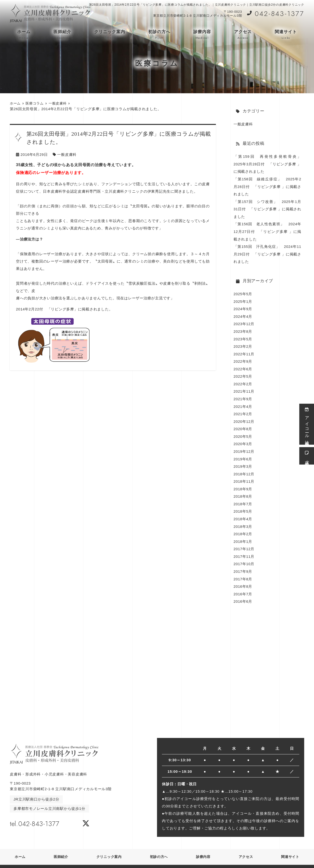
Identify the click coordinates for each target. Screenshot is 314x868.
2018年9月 (243, 483)
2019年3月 (243, 461)
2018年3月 (243, 520)
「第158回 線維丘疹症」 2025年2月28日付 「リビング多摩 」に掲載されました (267, 186)
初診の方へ (159, 35)
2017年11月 (244, 549)
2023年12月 (244, 321)
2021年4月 (243, 402)
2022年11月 (244, 351)
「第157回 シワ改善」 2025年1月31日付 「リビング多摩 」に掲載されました (267, 208)
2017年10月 (244, 557)
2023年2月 (243, 343)
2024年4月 (243, 314)
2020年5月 (243, 432)
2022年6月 (243, 365)
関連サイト (286, 35)
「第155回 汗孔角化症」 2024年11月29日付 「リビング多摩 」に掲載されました (267, 252)
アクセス (243, 35)
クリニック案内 (110, 35)
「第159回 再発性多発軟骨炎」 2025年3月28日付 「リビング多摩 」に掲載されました (269, 164)
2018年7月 (243, 498)
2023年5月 (243, 336)
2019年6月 (243, 454)
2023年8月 (243, 328)
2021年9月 (243, 395)
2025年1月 (243, 299)
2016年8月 (243, 579)
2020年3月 (243, 439)
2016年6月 (243, 594)
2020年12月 (244, 417)
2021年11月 (244, 387)
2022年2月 (243, 380)
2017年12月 (244, 542)
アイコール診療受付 (307, 424)
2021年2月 (243, 409)
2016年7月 (243, 586)
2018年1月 (243, 535)
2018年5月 (243, 505)
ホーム (24, 35)
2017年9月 (243, 564)
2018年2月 (243, 527)
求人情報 (307, 456)
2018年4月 (243, 513)
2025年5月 (243, 292)
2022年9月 (243, 358)
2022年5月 (243, 373)
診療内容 (202, 35)
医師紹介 (62, 35)
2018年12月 (244, 468)
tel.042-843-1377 (41, 815)
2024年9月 (243, 306)
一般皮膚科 (67, 154)
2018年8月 (243, 490)
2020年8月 (243, 424)
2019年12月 (244, 446)
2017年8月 (243, 571)
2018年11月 (244, 476)
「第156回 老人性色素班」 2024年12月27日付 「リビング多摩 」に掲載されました (267, 230)
